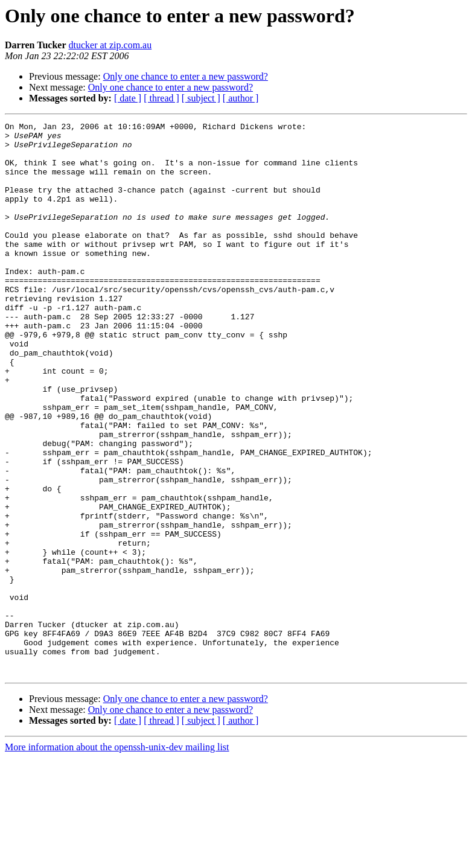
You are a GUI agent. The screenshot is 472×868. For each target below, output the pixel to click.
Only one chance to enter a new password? (186, 76)
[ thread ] (161, 98)
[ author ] (241, 98)
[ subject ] (201, 98)
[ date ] (128, 98)
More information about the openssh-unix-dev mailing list (117, 857)
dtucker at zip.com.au (110, 45)
